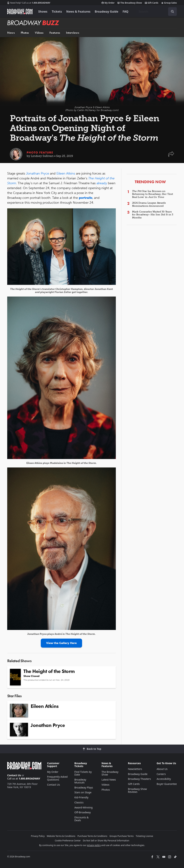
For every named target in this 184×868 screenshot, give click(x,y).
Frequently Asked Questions (57, 778)
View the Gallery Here (61, 643)
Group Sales (169, 3)
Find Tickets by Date (83, 773)
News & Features (78, 12)
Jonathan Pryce (38, 173)
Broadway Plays (84, 787)
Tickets (57, 12)
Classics (79, 802)
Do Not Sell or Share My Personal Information (106, 841)
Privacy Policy (38, 836)
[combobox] (156, 12)
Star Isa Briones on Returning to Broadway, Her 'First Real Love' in (153, 194)
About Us (162, 769)
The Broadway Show (130, 3)
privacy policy (94, 845)
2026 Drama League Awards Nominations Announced (149, 204)
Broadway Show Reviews (137, 790)
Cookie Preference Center (68, 841)
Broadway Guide (106, 12)
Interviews (73, 33)
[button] (171, 156)
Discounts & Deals (81, 819)
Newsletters (135, 769)
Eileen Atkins (66, 173)
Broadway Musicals (80, 781)
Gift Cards (152, 3)
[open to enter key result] (172, 12)
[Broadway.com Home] (20, 12)
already (102, 183)
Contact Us (14, 775)
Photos (25, 33)
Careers (161, 774)
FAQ (126, 12)
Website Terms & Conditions (61, 836)
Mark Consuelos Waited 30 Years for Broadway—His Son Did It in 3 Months (153, 215)
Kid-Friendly (81, 797)
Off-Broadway (83, 812)
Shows (43, 12)
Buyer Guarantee (167, 784)
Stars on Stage (83, 792)
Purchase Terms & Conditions (92, 836)
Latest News (109, 780)
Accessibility (164, 779)
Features (55, 33)
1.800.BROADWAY (29, 3)
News (11, 33)
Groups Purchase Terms (122, 836)
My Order (108, 3)
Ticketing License (144, 836)
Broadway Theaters (139, 779)
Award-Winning (83, 807)
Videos (39, 33)
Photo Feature (40, 152)
